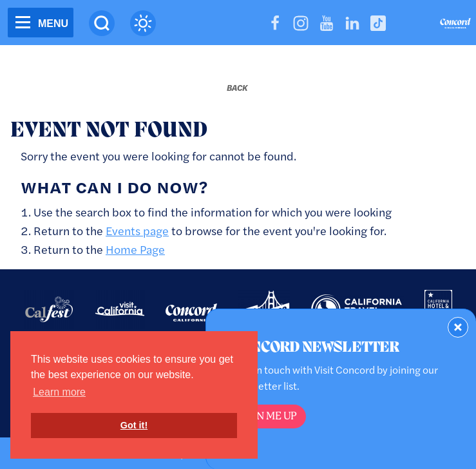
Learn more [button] (59, 392)
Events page (137, 230)
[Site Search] (102, 23)
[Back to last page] (237, 88)
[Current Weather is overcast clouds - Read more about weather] (143, 23)
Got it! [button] (134, 425)
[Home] (455, 25)
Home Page (135, 249)
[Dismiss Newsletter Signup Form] (458, 327)
